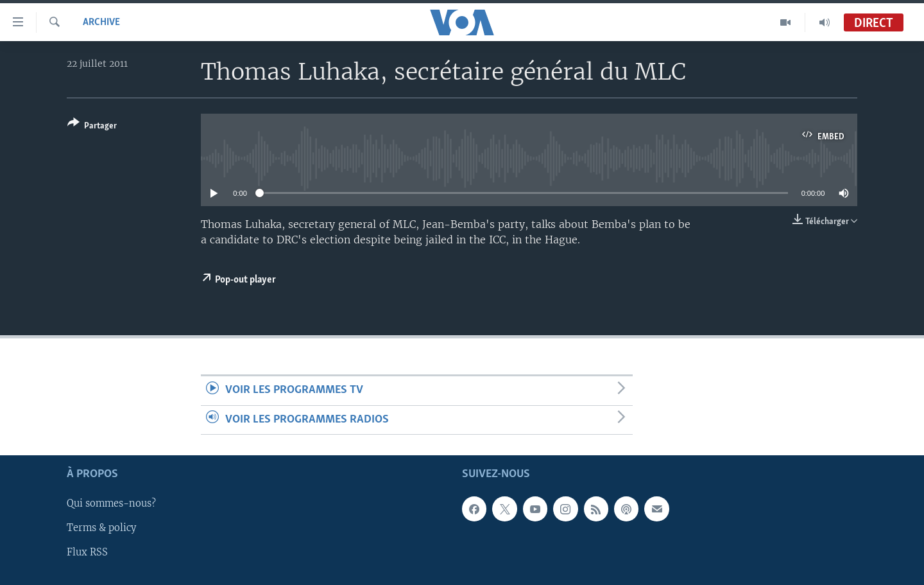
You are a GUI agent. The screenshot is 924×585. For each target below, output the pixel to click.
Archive (101, 22)
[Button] (92, 127)
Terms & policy (101, 528)
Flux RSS (87, 552)
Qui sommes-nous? (111, 503)
